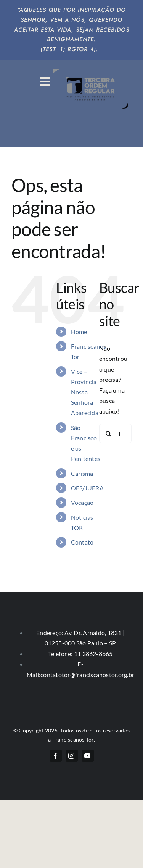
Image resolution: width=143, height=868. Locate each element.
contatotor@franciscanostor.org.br (87, 675)
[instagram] (72, 756)
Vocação (82, 502)
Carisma (82, 473)
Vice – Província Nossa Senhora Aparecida (85, 392)
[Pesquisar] (109, 433)
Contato (82, 542)
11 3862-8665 (93, 654)
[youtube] (88, 756)
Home (79, 332)
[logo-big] (92, 68)
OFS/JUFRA (87, 488)
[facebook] (56, 756)
